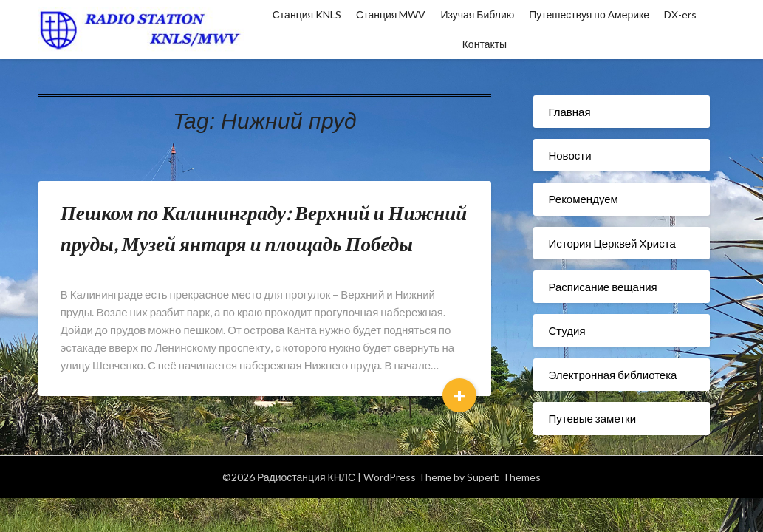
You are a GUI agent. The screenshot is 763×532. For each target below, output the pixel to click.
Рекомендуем (583, 199)
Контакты (485, 44)
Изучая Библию (477, 14)
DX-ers (680, 14)
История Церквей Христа (612, 243)
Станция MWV (391, 14)
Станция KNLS (307, 14)
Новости (569, 155)
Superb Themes (504, 477)
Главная (569, 112)
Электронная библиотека (612, 375)
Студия (567, 330)
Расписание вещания (602, 287)
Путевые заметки (592, 418)
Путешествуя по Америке (589, 14)
